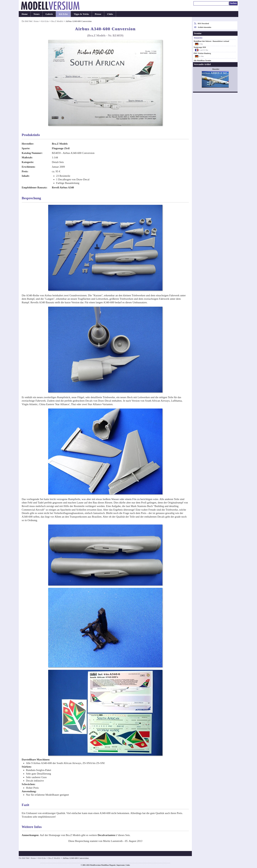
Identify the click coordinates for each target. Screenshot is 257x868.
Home (25, 14)
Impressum (121, 865)
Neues (37, 14)
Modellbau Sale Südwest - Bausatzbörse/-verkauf (211, 41)
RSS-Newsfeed (203, 24)
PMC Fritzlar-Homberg (202, 53)
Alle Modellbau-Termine (202, 61)
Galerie (49, 14)
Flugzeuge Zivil (61, 148)
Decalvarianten (106, 835)
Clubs (110, 14)
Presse (98, 14)
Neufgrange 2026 (200, 47)
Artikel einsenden (204, 27)
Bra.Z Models (57, 21)
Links (128, 865)
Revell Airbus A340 (63, 187)
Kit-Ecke (63, 14)
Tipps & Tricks (81, 14)
